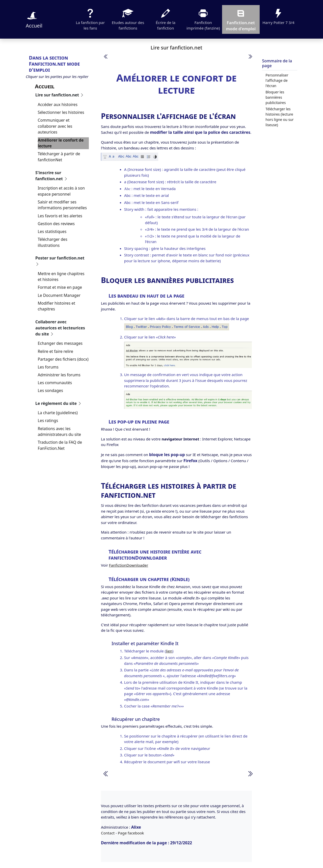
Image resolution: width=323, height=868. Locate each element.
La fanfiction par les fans (90, 19)
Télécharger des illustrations (53, 242)
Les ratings (48, 420)
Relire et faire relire (56, 351)
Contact (108, 833)
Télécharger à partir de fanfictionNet (59, 157)
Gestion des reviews (56, 224)
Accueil (34, 19)
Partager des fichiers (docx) (63, 359)
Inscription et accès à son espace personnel (61, 191)
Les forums (48, 367)
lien (169, 651)
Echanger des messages (60, 343)
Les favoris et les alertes (60, 216)
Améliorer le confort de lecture (61, 143)
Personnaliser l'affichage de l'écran (277, 80)
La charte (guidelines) (58, 413)
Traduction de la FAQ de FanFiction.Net (60, 445)
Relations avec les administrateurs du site (60, 432)
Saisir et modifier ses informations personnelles (62, 205)
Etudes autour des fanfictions (128, 19)
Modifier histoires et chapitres (57, 306)
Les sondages (50, 390)
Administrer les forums (59, 375)
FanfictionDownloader (129, 565)
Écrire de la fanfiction (166, 19)
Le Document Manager (59, 295)
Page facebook (131, 833)
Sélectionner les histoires (61, 112)
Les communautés (55, 383)
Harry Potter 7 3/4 (278, 16)
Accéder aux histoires (58, 104)
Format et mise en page (60, 287)
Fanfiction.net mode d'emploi (241, 19)
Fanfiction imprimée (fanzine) (203, 19)
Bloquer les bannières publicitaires (276, 97)
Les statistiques (52, 231)
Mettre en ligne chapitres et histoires (61, 277)
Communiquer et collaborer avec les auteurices (55, 126)
